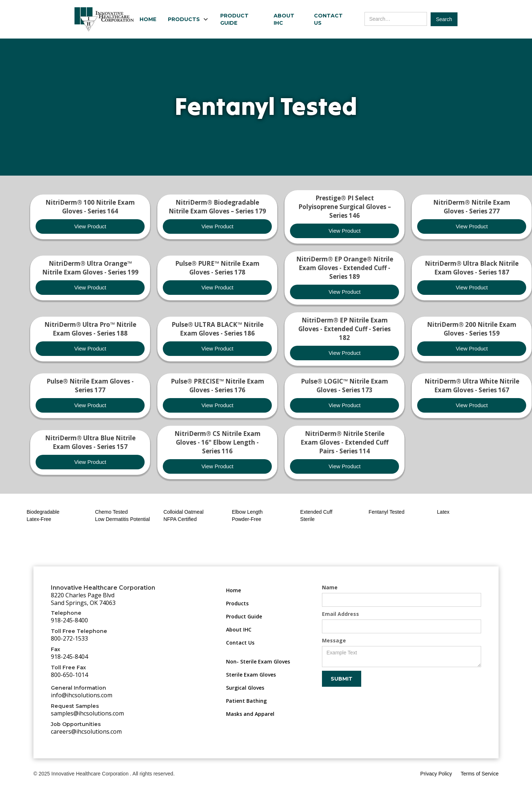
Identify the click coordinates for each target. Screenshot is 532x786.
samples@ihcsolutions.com (87, 713)
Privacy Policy (436, 774)
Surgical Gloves (245, 688)
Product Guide (234, 19)
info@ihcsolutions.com (82, 695)
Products (237, 603)
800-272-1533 (69, 638)
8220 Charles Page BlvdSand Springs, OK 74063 (83, 599)
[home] (104, 19)
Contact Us (328, 19)
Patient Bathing (246, 701)
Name (330, 587)
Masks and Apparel (250, 714)
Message (334, 640)
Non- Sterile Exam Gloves (258, 661)
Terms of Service (480, 774)
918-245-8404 (69, 657)
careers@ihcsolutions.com (86, 731)
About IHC (284, 19)
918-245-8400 (69, 620)
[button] (188, 19)
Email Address (340, 614)
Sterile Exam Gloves (251, 675)
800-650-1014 (69, 675)
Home (148, 19)
